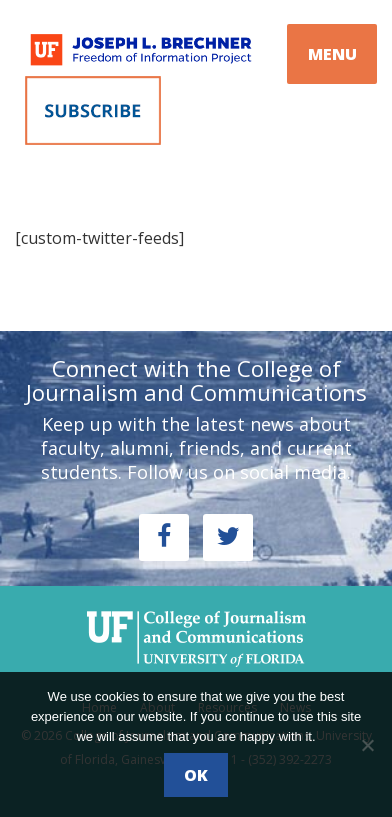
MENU (332, 54)
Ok (196, 775)
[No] (367, 745)
